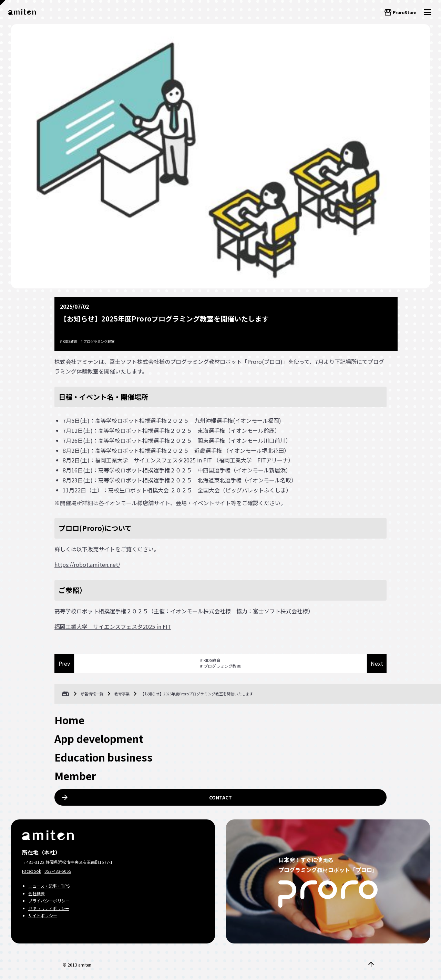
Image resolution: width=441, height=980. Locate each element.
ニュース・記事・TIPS (49, 886)
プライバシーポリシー (49, 901)
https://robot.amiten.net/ (87, 564)
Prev (64, 663)
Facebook (32, 871)
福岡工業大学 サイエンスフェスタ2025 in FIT (113, 626)
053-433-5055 (58, 871)
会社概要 (37, 893)
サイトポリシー (43, 915)
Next (377, 663)
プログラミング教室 (99, 341)
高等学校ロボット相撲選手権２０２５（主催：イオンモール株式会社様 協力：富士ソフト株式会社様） (184, 611)
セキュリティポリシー (49, 908)
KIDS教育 (70, 341)
